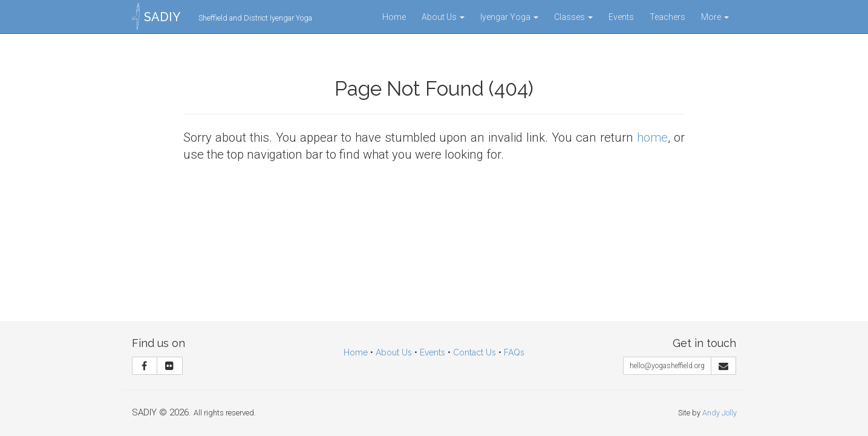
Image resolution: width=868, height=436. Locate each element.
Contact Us (475, 352)
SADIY (162, 17)
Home (394, 17)
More (715, 17)
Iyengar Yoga (509, 17)
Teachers (667, 17)
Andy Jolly (720, 413)
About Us (443, 17)
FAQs (514, 352)
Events (621, 17)
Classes (573, 17)
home (652, 137)
